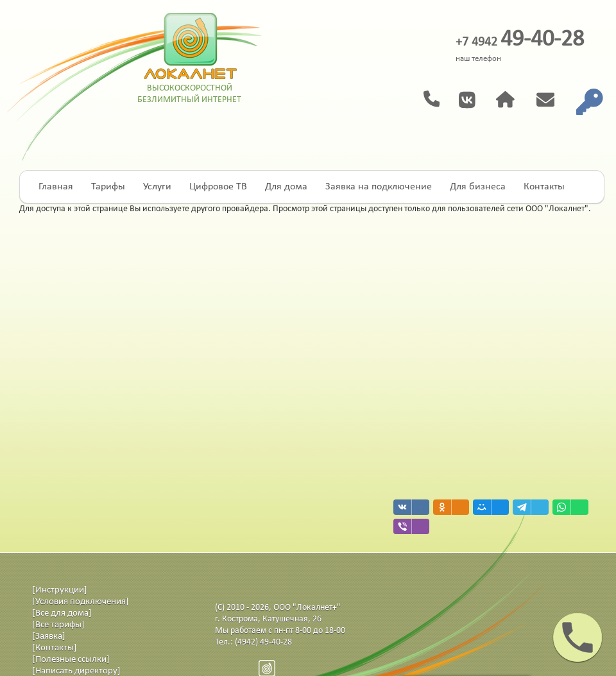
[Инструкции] (60, 590)
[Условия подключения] (81, 602)
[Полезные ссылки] (71, 660)
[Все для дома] (62, 613)
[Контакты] (55, 648)
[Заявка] (49, 637)
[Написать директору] (76, 671)
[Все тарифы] (58, 625)
